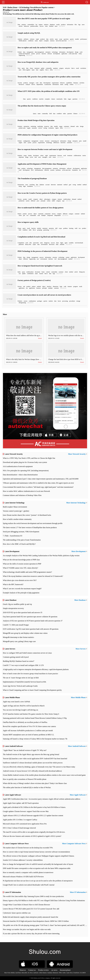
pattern (34, 286)
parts (80, 141)
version (42, 141)
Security (20, 83)
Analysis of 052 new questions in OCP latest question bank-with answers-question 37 (33, 621)
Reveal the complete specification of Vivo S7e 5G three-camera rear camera (29, 726)
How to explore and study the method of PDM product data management (45, 48)
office (51, 70)
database (42, 185)
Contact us (32, 970)
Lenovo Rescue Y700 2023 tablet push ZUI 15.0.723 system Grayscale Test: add (31, 909)
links (65, 99)
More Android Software (77, 746)
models (77, 39)
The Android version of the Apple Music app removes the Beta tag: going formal (31, 754)
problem (65, 228)
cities (46, 26)
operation (51, 228)
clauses (53, 99)
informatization (39, 170)
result (77, 68)
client (20, 215)
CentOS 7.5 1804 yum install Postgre (16, 625)
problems (58, 170)
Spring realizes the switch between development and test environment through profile (33, 523)
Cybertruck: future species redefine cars (17, 913)
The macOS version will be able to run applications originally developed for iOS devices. (34, 832)
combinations (32, 301)
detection (53, 185)
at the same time (73, 54)
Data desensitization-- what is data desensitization (20, 475)
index (64, 114)
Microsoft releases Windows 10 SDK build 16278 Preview (23, 877)
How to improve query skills (28, 222)
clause (31, 68)
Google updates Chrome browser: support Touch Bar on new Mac (26, 811)
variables (71, 243)
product (24, 168)
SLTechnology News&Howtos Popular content (36, 7)
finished (51, 26)
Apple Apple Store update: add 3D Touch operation (21, 803)
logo (54, 274)
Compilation (21, 243)
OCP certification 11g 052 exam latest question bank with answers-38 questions (31, 629)
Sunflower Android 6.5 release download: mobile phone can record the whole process (33, 763)
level (32, 170)
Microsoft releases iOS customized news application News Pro (25, 824)
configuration (27, 141)
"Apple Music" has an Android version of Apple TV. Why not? (25, 750)
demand (73, 126)
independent (58, 215)
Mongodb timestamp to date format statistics (19, 637)
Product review (43, 970)
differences (56, 143)
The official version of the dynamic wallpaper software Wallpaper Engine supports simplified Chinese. (39, 856)
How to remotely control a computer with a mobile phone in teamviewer (28, 872)
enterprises (26, 126)
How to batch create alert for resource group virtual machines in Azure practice (30, 674)
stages (69, 99)
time (37, 70)
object (41, 199)
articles (21, 26)
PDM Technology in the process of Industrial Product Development (42, 251)
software (50, 54)
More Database (80, 600)
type (63, 201)
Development (47, 83)
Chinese (75, 114)
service (40, 128)
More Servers (81, 649)
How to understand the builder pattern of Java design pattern (41, 208)
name (33, 70)
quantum (55, 68)
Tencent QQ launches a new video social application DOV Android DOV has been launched (35, 759)
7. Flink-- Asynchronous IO (13, 536)
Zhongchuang (22, 303)
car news (54, 970)
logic (61, 286)
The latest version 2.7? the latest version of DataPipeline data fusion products (30, 527)
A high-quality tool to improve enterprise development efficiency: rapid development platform (36, 669)
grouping (40, 230)
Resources (21, 84)
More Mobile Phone (78, 697)
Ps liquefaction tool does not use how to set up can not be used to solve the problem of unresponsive (38, 881)
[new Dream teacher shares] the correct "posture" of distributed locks (27, 515)
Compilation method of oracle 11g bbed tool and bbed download (41, 237)
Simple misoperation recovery (13, 608)
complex (59, 214)
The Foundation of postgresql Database (32, 179)
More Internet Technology (76, 503)
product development (24, 54)
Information (56, 84)
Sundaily (50, 973)
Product (20, 52)
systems (52, 170)
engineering (22, 55)
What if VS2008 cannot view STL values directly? (21, 568)
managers (32, 83)
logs (79, 25)
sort (20, 274)
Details (40, 338)
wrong (74, 185)
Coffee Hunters (43, 973)
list (80, 170)
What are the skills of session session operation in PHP (22, 564)
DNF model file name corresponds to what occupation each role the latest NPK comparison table (37, 868)
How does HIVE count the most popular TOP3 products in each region (44, 19)
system (33, 54)
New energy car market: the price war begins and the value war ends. (27, 929)
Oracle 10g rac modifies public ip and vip (17, 604)
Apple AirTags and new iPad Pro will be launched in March (24, 706)
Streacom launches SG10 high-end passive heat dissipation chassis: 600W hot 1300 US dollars (36, 921)
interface (51, 259)
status (36, 41)
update (43, 68)
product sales (22, 128)
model (85, 141)
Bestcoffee (25, 973)
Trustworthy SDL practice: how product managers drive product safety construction (49, 77)
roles (50, 157)
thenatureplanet (65, 970)
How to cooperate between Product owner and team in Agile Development (45, 149)
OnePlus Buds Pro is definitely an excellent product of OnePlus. (25, 722)
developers (36, 156)
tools (27, 243)
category (61, 68)
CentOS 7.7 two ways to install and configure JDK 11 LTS (23, 665)
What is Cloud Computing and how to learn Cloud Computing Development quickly (32, 690)
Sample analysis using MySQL (29, 33)
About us (23, 970)
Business (76, 83)
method (66, 185)
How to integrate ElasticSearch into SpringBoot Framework (40, 266)
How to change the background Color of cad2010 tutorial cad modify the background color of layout (38, 864)
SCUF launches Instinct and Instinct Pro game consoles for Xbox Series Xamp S (31, 714)
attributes (26, 39)
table (30, 230)
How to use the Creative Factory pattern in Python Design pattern (42, 193)
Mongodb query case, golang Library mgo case (19, 641)
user (38, 259)
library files (28, 244)
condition (59, 114)
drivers (33, 84)
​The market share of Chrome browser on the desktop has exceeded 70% (28, 848)
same (41, 243)
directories (52, 244)
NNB (60, 973)
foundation (75, 170)
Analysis (20, 39)
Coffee (64, 973)
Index (19, 272)
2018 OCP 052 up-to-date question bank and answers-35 (23, 612)
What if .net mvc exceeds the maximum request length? (22, 589)
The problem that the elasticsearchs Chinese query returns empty (42, 106)
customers (67, 126)
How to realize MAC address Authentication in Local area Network (26, 491)
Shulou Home (12, 7)
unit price (68, 68)
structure (47, 141)
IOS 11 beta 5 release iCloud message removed (19, 828)
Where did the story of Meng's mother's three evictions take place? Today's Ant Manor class (35, 783)
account (48, 185)
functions (63, 143)
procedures (72, 301)
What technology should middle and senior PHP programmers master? (27, 572)
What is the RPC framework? (13, 584)
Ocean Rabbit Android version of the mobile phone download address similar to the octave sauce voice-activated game (44, 775)
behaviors (26, 26)
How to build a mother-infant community (17, 519)
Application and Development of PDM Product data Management (42, 164)
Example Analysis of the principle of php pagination (21, 593)
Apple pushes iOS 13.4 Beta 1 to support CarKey (20, 820)
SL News (30, 973)
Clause (19, 228)
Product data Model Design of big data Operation (36, 120)
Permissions (21, 185)
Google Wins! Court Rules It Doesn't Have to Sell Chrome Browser (26, 905)
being (20, 186)
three (58, 243)
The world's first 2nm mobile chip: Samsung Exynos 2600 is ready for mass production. (34, 896)
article (76, 272)
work (81, 52)
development (70, 52)
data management (39, 52)
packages (40, 301)
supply (29, 128)
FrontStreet (76, 973)
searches (41, 99)
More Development (79, 551)
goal (70, 185)
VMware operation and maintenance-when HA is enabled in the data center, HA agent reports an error (38, 483)
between (60, 156)
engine (20, 143)
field (50, 114)
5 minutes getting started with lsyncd (16, 657)
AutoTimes (18, 973)
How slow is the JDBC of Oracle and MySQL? (19, 544)
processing (65, 301)
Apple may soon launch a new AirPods (16, 702)
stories (84, 156)
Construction (48, 84)
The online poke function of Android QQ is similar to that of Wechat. (27, 787)
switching (32, 185)
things (27, 157)
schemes (32, 39)
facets (59, 301)
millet (53, 201)
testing (66, 84)
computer (36, 199)
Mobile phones (23, 41)
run (27, 288)
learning (71, 228)
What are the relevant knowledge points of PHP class (21, 560)
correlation (83, 68)
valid (76, 228)
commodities (31, 25)
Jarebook (36, 973)
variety (49, 201)
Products (20, 126)
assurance (34, 128)
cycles (31, 157)
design (77, 52)
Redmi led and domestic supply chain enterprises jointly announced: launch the (31, 917)
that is (73, 68)
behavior (62, 83)
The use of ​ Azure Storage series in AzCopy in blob (21, 678)
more (56, 26)
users (83, 25)
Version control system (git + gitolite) (16, 511)
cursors (26, 301)
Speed (41, 41)
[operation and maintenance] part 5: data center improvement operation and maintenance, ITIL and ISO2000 (41, 479)
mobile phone (67, 199)
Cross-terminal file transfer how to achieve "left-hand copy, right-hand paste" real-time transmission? (38, 487)
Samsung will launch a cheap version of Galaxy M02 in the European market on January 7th (35, 739)
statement (37, 68)
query (23, 68)
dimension (56, 286)
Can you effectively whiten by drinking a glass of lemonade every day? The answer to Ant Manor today (39, 767)
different (47, 170)
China (80, 54)
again (66, 243)
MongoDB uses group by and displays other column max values (25, 633)
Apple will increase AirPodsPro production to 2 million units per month (28, 731)
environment (44, 244)
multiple (44, 215)
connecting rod (55, 141)
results (58, 25)
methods (62, 244)
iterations (70, 156)
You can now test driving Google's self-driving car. (21, 710)
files (76, 25)
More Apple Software (78, 795)
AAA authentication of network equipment (18, 466)
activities (82, 83)
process (38, 54)
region (57, 128)
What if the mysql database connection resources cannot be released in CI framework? (33, 576)
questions (66, 39)
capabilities (69, 83)
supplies (42, 70)
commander (33, 215)
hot (36, 25)
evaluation (51, 128)
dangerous (47, 243)
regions (41, 25)
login (24, 186)
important (21, 157)
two (27, 215)
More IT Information (78, 892)
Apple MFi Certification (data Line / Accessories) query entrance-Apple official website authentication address (42, 799)
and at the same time (61, 41)
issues (54, 157)
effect (61, 128)
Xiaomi (41, 274)
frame (43, 272)
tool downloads (79, 243)
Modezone (55, 973)
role (24, 286)
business (39, 288)
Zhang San (82, 272)
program (76, 286)
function (44, 54)
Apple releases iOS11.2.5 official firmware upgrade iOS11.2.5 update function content (33, 816)
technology (55, 52)
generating (46, 230)
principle (43, 201)
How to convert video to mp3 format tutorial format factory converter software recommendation (36, 852)
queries (72, 39)
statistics (24, 25)
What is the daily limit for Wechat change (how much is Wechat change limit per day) (36, 359)
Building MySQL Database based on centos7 (19, 661)
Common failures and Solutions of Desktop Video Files (22, 495)
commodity (49, 68)
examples (46, 41)
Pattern (19, 214)
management (30, 52)
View (19, 68)
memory (52, 41)
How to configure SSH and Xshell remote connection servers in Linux (27, 653)
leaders (30, 156)
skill (56, 228)
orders (42, 156)
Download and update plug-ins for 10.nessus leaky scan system (25, 462)
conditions (31, 41)
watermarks (59, 99)
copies (34, 244)
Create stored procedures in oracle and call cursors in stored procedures (44, 295)
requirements (55, 83)
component (48, 214)
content (71, 84)
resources (47, 126)
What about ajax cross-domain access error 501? (20, 580)
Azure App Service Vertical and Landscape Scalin (20, 686)
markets (51, 301)
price (38, 201)
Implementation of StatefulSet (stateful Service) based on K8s (25, 682)
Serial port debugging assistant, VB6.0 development (21, 532)
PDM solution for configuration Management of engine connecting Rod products (48, 135)
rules (25, 143)
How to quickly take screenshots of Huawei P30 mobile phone (25, 779)
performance (84, 39)
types (56, 39)
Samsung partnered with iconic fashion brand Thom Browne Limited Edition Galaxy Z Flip (35, 718)
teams (62, 84)
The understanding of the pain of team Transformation (22, 540)
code (39, 215)
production (22, 201)
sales (20, 70)
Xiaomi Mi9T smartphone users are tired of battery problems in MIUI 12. (29, 735)
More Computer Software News (74, 844)
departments (40, 84)
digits (62, 243)
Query (35, 114)
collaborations (77, 156)
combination (30, 274)
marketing (33, 126)
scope (61, 39)
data (47, 39)
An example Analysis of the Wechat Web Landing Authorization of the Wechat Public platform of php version (41, 556)
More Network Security (77, 454)
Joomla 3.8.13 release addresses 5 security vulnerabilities (23, 860)
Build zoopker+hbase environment (15, 507)
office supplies (26, 70)
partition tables (34, 26)
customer (77, 214)
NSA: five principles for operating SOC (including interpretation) (26, 471)
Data (19, 25)
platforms (21, 244)
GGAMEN (83, 973)
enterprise (48, 52)
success (42, 26)
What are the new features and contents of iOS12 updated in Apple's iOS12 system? (32, 836)
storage (78, 301)
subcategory (47, 199)
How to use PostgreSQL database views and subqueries (38, 62)
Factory (20, 199)
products (63, 25)
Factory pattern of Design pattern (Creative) (34, 280)
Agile (46, 156)
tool (55, 259)
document (37, 272)
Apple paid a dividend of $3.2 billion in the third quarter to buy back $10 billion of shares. (34, 807)
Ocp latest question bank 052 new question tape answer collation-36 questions (30, 617)
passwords (36, 243)
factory (54, 214)
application (64, 54)
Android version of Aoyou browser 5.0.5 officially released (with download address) (32, 771)
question (70, 114)
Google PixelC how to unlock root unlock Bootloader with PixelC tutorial (29, 885)
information (70, 25)
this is (47, 70)
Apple (37, 39)
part (24, 215)
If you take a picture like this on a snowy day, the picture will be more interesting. (31, 934)
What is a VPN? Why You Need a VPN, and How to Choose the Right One (29, 458)
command (41, 214)
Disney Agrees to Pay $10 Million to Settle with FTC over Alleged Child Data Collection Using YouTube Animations (44, 900)
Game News (70, 973)
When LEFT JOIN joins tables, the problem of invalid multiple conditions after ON (49, 91)
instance (60, 199)
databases (52, 25)
